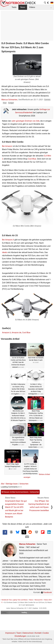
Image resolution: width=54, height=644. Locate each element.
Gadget (11, 103)
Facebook (46, 592)
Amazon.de (16, 333)
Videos (32, 7)
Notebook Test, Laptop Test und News (15, 600)
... (51, 7)
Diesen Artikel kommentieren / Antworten (20, 492)
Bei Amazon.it (8, 240)
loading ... (5, 613)
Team (19, 633)
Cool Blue (32, 159)
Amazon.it (6, 333)
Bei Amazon (7, 146)
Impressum (10, 633)
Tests (14, 7)
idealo (5, 252)
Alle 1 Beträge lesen (9, 484)
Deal (5, 103)
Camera (47, 100)
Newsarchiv (39, 600)
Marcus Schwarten (9, 100)
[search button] (45, 3)
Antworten (24, 484)
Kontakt (38, 633)
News (23, 7)
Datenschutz (28, 633)
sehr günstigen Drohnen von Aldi (25, 121)
